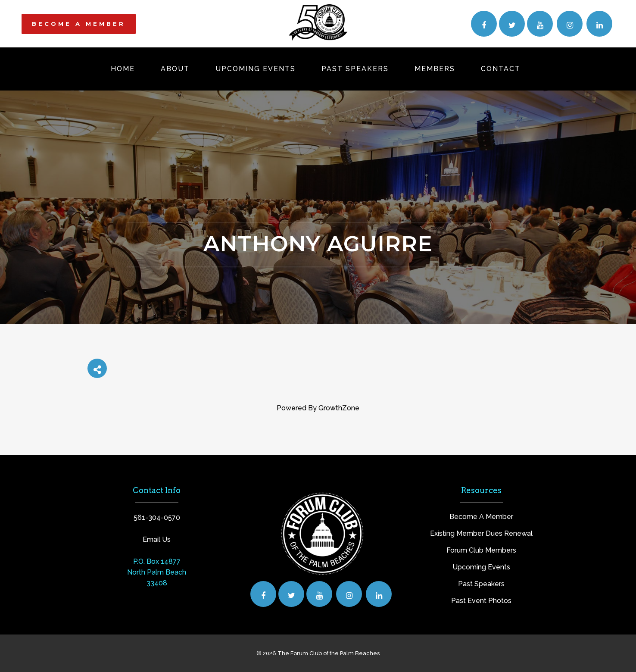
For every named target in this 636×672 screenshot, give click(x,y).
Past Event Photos (481, 601)
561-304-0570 (157, 517)
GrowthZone (339, 408)
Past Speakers (481, 584)
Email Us (157, 539)
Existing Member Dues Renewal (481, 533)
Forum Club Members (481, 550)
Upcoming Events (481, 567)
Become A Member (481, 517)
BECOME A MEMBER (79, 24)
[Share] (97, 368)
